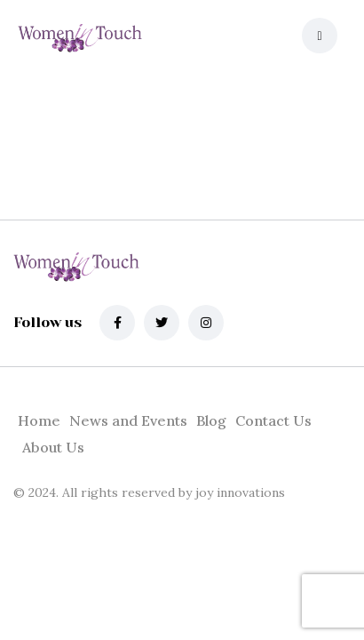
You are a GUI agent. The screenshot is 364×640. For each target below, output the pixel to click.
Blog (211, 420)
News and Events (128, 420)
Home (39, 420)
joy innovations (238, 492)
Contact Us (273, 420)
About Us (53, 447)
